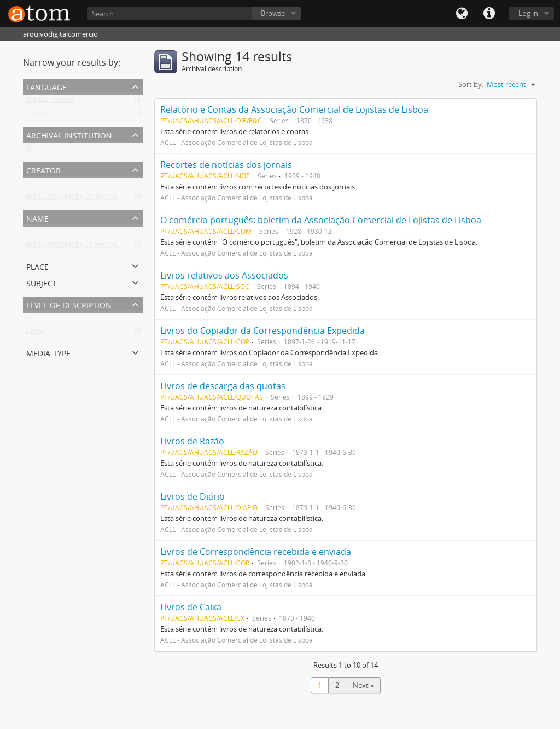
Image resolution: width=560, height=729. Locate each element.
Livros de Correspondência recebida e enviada (256, 552)
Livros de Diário (192, 496)
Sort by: (471, 84)
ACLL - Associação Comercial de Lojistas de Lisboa (105, 198)
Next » (363, 685)
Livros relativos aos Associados (224, 275)
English (37, 115)
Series (35, 333)
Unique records (50, 102)
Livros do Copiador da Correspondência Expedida (262, 331)
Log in (528, 13)
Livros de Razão (192, 441)
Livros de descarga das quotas (223, 386)
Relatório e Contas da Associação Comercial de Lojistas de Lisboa (294, 109)
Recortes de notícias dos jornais (226, 165)
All (29, 150)
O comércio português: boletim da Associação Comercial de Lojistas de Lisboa (321, 220)
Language (462, 14)
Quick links (489, 14)
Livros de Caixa (191, 607)
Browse (273, 13)
